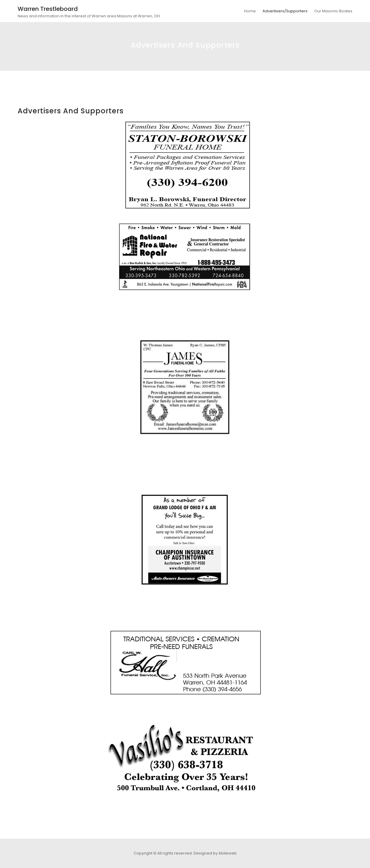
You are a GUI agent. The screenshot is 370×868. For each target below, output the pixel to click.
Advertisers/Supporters (285, 11)
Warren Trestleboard (48, 9)
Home (250, 11)
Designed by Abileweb (215, 853)
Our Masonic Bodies (333, 11)
